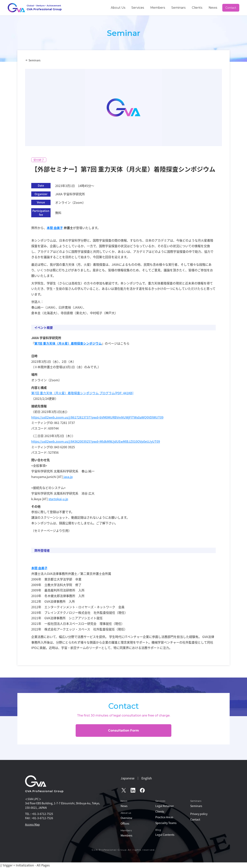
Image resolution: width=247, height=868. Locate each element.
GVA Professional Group (44, 791)
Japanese (128, 778)
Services (158, 8)
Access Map (32, 824)
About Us (142, 8)
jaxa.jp (68, 477)
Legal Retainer (165, 806)
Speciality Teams (166, 823)
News (215, 8)
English (147, 778)
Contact (231, 8)
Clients (203, 8)
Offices (125, 823)
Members (173, 8)
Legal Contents (165, 835)
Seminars (189, 8)
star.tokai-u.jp (58, 499)
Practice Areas (164, 817)
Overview (126, 818)
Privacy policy (199, 814)
